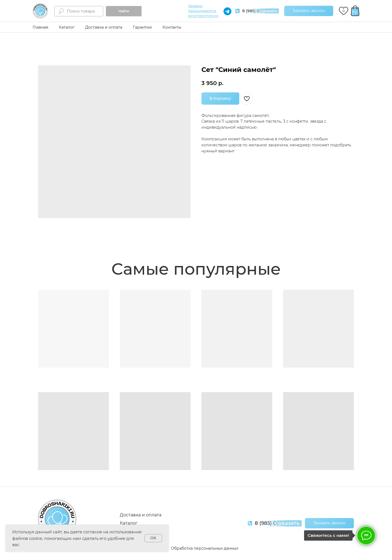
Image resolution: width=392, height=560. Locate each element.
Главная (40, 27)
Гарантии (142, 27)
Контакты (172, 27)
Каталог (67, 27)
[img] (40, 11)
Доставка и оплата (104, 27)
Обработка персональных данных (205, 548)
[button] (309, 11)
